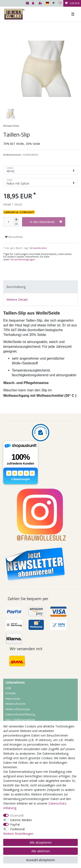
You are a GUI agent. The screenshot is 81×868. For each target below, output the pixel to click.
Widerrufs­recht (15, 704)
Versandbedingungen (23, 259)
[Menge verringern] (16, 224)
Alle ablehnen (41, 851)
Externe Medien (21, 820)
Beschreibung (16, 287)
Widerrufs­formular (18, 709)
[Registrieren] (41, 3)
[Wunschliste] (60, 3)
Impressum (13, 699)
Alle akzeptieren (41, 842)
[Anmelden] (33, 3)
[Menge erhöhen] (16, 220)
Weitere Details (17, 300)
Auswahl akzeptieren (40, 860)
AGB (8, 688)
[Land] (47, 3)
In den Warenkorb (46, 222)
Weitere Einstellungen (18, 834)
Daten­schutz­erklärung (20, 714)
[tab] (40, 287)
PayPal (15, 825)
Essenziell (17, 815)
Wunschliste (14, 237)
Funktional (17, 829)
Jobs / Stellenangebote (20, 720)
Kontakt (10, 693)
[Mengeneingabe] (8, 222)
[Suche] (54, 3)
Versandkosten (38, 248)
